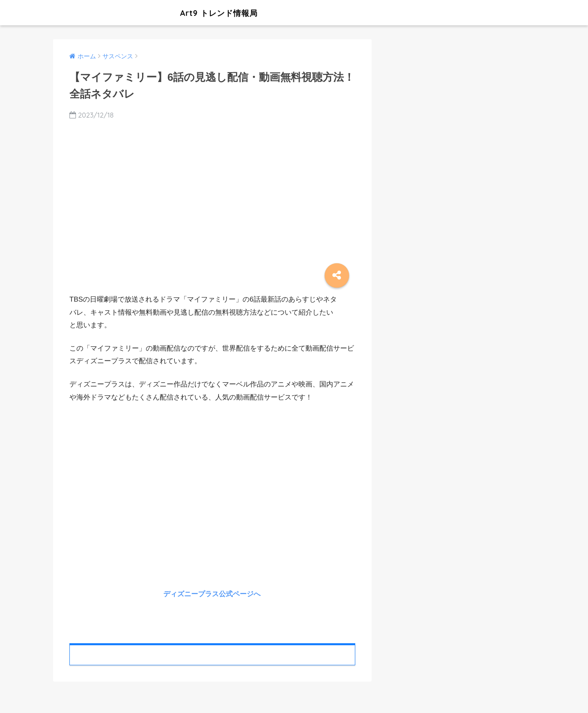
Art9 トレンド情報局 (165, 12)
